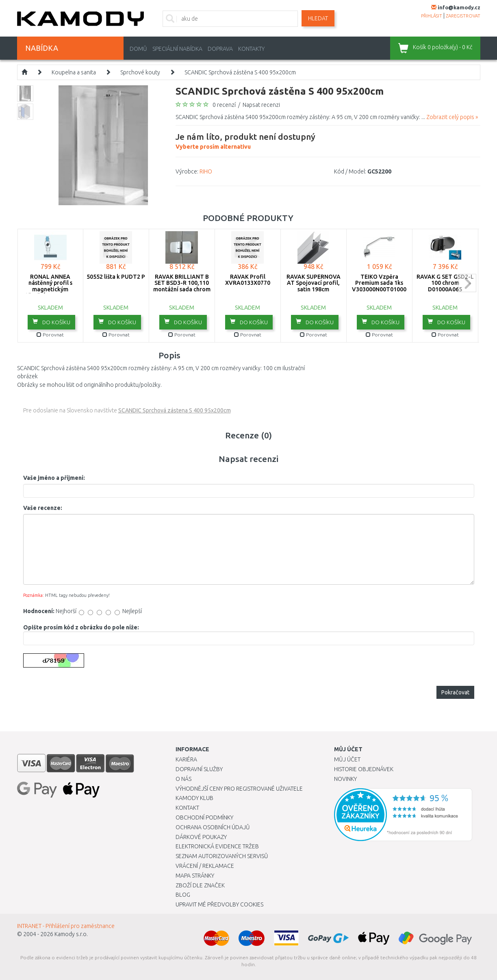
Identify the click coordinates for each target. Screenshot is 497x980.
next (467, 283)
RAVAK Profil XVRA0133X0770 (248, 280)
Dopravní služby (199, 769)
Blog (183, 895)
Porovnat (50, 335)
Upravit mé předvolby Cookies (219, 904)
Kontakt (187, 808)
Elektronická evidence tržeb (217, 846)
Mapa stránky (195, 876)
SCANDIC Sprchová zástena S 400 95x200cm (175, 410)
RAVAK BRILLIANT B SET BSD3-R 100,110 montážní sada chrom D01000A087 (182, 286)
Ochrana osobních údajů (213, 827)
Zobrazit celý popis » (452, 117)
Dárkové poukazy (201, 837)
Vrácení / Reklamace (205, 866)
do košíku (51, 322)
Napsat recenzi (261, 105)
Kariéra (186, 759)
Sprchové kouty (140, 72)
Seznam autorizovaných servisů (222, 856)
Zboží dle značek (200, 885)
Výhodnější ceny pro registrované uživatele (239, 789)
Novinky (345, 779)
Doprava (220, 49)
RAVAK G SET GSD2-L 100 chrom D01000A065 (445, 283)
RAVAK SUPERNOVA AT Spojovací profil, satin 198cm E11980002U (314, 286)
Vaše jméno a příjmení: (54, 478)
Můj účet (347, 759)
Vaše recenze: (43, 508)
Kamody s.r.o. (71, 934)
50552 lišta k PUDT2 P (116, 277)
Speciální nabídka (177, 49)
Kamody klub (194, 798)
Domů (138, 49)
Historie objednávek (364, 769)
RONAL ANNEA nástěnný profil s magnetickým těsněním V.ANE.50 (50, 286)
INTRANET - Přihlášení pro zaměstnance (66, 926)
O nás (183, 779)
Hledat (318, 18)
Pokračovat (455, 692)
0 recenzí (224, 105)
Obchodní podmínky (204, 817)
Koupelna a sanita (74, 72)
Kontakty (251, 49)
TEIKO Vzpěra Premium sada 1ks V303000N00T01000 (379, 283)
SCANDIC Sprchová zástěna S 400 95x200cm (240, 72)
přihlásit (432, 16)
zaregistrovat (463, 16)
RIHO (206, 171)
